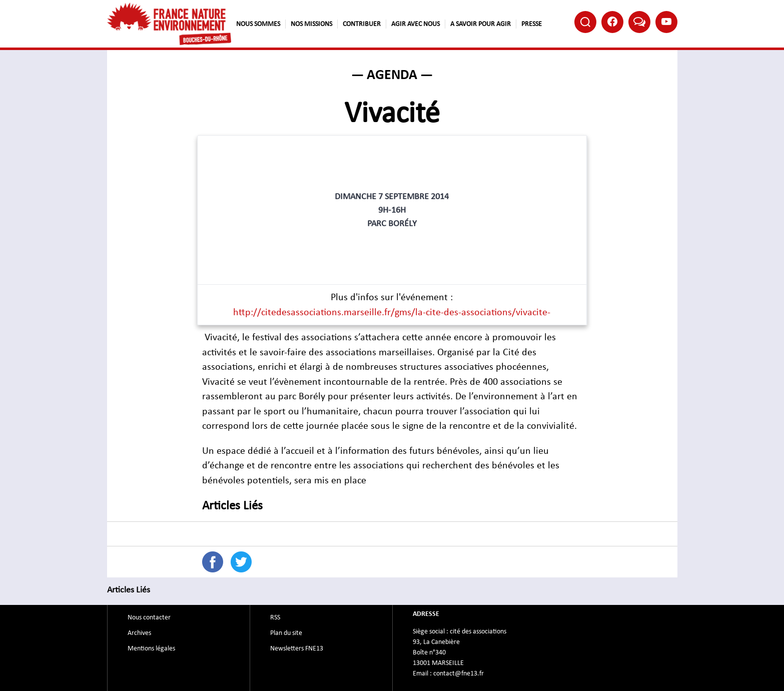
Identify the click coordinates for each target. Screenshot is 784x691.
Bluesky (639, 21)
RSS (275, 617)
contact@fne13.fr (459, 673)
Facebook (612, 22)
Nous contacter (149, 617)
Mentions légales (151, 648)
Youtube (666, 22)
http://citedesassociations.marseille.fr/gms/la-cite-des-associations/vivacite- (392, 312)
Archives (139, 633)
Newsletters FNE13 (297, 648)
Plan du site (286, 633)
